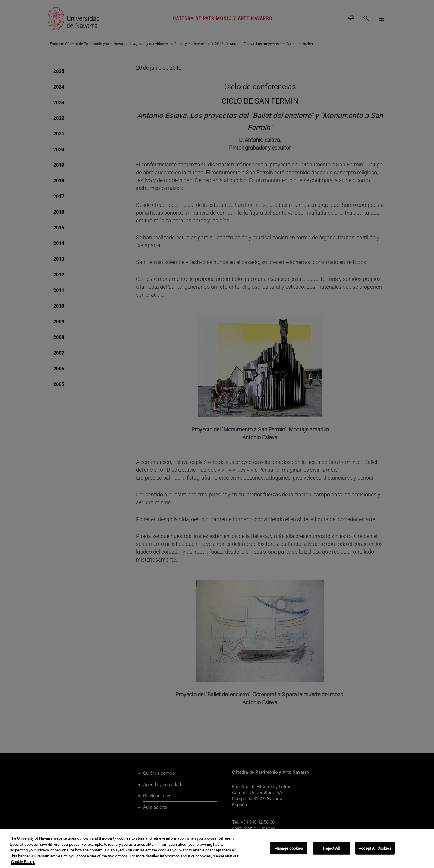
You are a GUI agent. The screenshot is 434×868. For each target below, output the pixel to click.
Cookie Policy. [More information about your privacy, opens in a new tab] (23, 862)
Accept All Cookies (375, 848)
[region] (217, 849)
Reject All (331, 848)
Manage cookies (289, 848)
